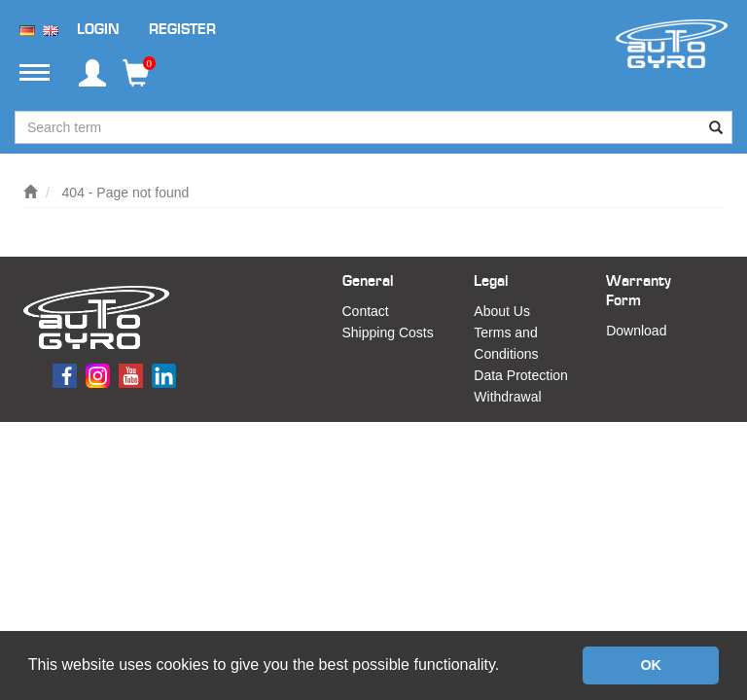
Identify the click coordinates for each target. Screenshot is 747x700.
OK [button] (651, 665)
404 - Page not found (126, 192)
